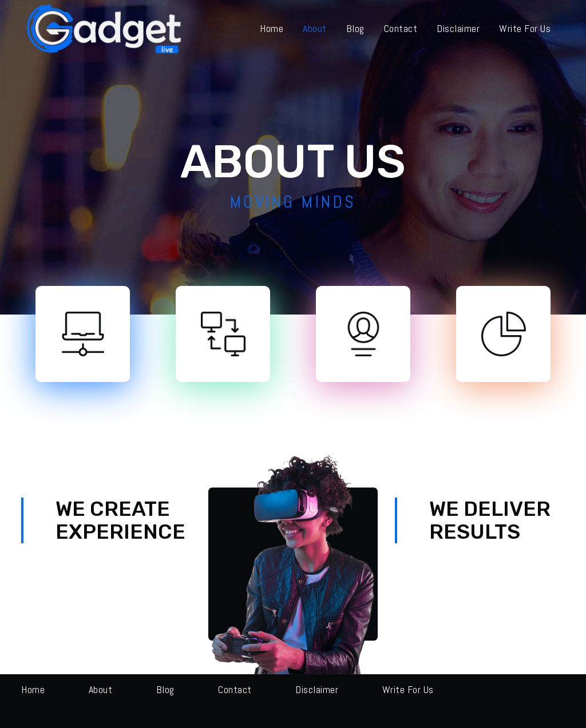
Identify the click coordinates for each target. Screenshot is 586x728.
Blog (165, 689)
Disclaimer (317, 689)
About (101, 689)
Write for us (408, 689)
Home (33, 689)
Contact (235, 689)
